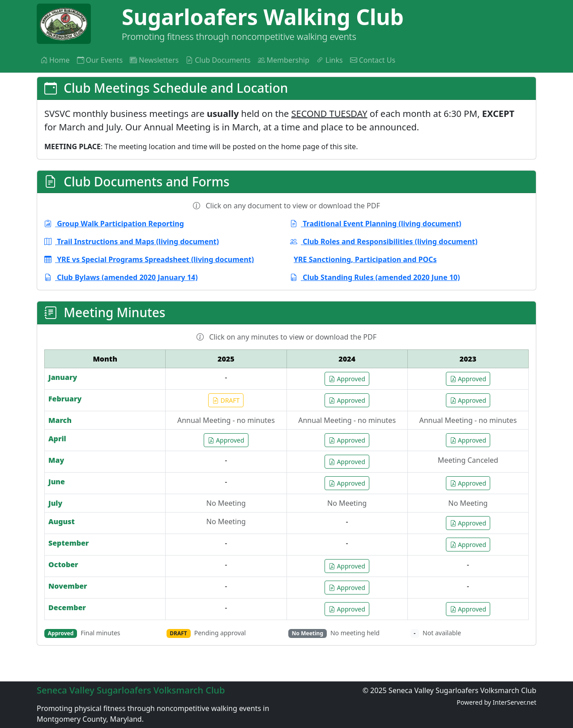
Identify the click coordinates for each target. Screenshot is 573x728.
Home (55, 60)
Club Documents (218, 60)
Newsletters (154, 60)
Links (330, 60)
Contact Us (373, 60)
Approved (347, 379)
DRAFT (226, 400)
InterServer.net (515, 702)
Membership (284, 60)
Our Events (100, 60)
